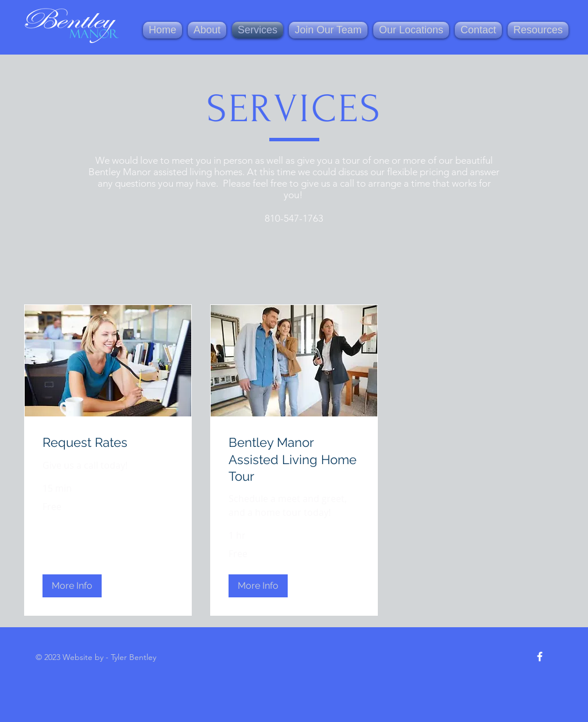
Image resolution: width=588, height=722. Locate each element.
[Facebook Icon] (540, 657)
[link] (108, 443)
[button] (72, 586)
